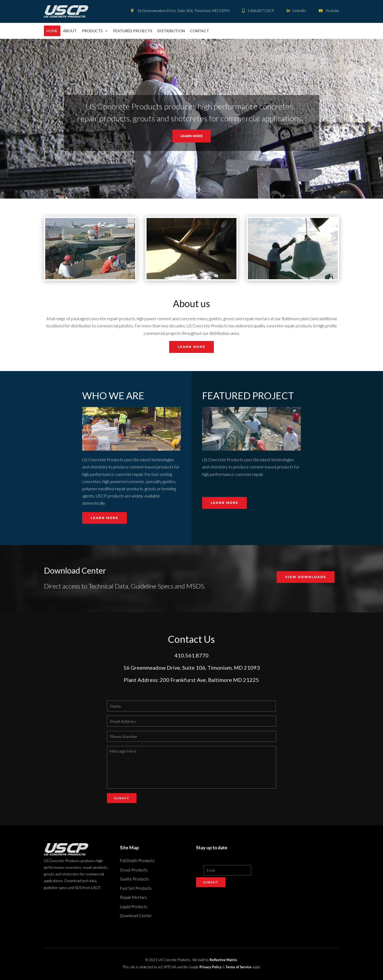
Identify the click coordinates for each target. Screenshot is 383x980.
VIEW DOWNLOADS (306, 577)
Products (95, 31)
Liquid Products (134, 907)
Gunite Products (134, 879)
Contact (200, 31)
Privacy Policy (211, 967)
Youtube (329, 11)
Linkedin (296, 11)
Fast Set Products (136, 888)
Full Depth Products (137, 860)
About (70, 31)
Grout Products (134, 870)
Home (52, 31)
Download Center (136, 916)
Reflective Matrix (223, 960)
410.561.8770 (191, 655)
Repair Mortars (133, 897)
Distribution (171, 31)
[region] (191, 119)
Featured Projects (133, 31)
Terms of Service (238, 967)
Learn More (191, 347)
